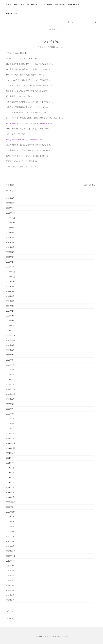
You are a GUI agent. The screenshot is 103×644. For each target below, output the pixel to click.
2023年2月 (10, 380)
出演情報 (51, 29)
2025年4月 (10, 252)
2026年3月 (10, 198)
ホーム (9, 4)
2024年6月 (10, 301)
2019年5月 (10, 581)
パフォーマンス (33, 4)
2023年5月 (10, 365)
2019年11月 (11, 556)
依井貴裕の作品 (73, 4)
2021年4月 (10, 482)
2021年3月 (10, 487)
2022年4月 (10, 424)
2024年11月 (11, 277)
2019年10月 (11, 561)
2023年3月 (10, 375)
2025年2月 (10, 262)
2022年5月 (10, 419)
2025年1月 (10, 267)
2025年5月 (10, 247)
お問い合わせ (60, 4)
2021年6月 (10, 473)
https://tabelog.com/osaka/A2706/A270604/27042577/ (30, 123)
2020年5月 (10, 536)
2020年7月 (10, 527)
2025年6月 (10, 242)
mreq (61, 47)
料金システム (19, 4)
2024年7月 (10, 296)
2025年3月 (10, 257)
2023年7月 (10, 355)
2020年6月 (10, 532)
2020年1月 (10, 546)
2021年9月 (10, 458)
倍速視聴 (10, 185)
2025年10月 (11, 223)
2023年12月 (11, 331)
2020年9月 (10, 517)
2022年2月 (10, 433)
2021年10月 (11, 453)
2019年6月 (10, 576)
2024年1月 (10, 326)
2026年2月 (10, 203)
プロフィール (47, 4)
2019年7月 (10, 571)
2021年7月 (10, 468)
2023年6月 (10, 360)
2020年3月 (10, 541)
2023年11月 (11, 335)
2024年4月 (10, 311)
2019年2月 (10, 595)
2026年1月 (10, 208)
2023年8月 (10, 350)
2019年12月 (11, 551)
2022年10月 (11, 394)
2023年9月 (10, 345)
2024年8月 (10, 291)
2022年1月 (10, 438)
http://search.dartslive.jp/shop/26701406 (24, 140)
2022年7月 (10, 409)
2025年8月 (10, 233)
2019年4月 (10, 585)
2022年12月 (11, 389)
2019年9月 (10, 566)
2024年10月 (11, 282)
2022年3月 (10, 429)
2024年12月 (11, 272)
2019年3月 (10, 590)
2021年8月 (10, 463)
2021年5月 (10, 478)
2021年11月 (11, 448)
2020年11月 (11, 507)
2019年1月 (10, 600)
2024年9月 (10, 286)
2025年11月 (11, 218)
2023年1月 (10, 384)
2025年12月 (11, 213)
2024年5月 (10, 306)
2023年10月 (11, 340)
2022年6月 (10, 414)
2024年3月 (10, 316)
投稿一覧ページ (12, 13)
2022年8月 (10, 404)
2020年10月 (11, 512)
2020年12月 (11, 502)
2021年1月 (10, 497)
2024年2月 (10, 321)
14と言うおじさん (89, 185)
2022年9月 (10, 399)
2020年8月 (10, 522)
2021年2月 (10, 492)
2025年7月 (10, 237)
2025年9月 (10, 228)
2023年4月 (10, 370)
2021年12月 (11, 443)
